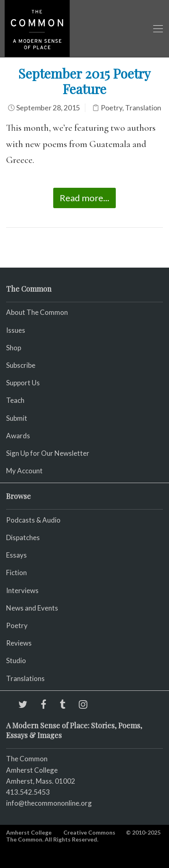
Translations (25, 678)
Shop (14, 348)
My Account (24, 471)
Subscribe (21, 365)
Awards (18, 436)
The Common (27, 759)
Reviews (19, 643)
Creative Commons (89, 832)
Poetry (112, 108)
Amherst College (29, 832)
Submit (17, 418)
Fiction (16, 572)
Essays (16, 555)
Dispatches (23, 537)
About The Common (37, 312)
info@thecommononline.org (49, 803)
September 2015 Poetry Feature (84, 81)
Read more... (84, 198)
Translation (143, 108)
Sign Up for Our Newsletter (48, 453)
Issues (16, 330)
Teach (15, 400)
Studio (16, 660)
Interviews (22, 590)
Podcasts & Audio (33, 520)
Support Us (23, 383)
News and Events (32, 608)
